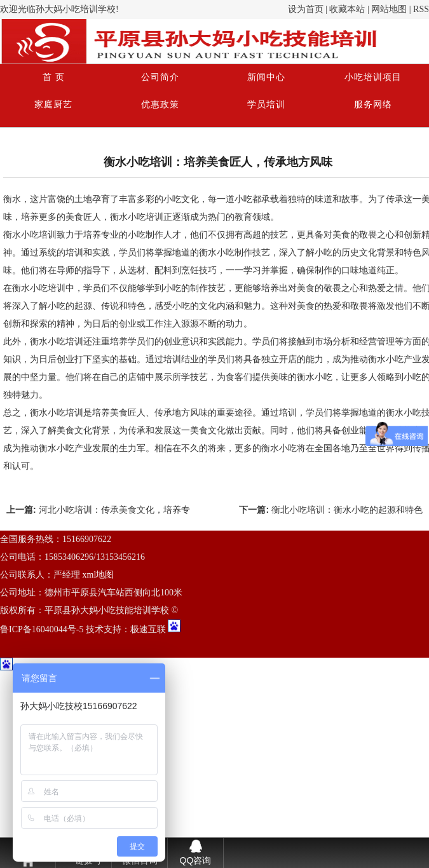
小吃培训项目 (373, 77)
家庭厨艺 (53, 105)
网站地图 (389, 9)
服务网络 (373, 105)
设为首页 (306, 9)
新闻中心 (266, 77)
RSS (421, 9)
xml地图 (99, 575)
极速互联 (148, 629)
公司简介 (160, 77)
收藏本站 (347, 9)
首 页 (54, 77)
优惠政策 (160, 105)
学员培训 (266, 105)
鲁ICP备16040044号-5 (42, 629)
